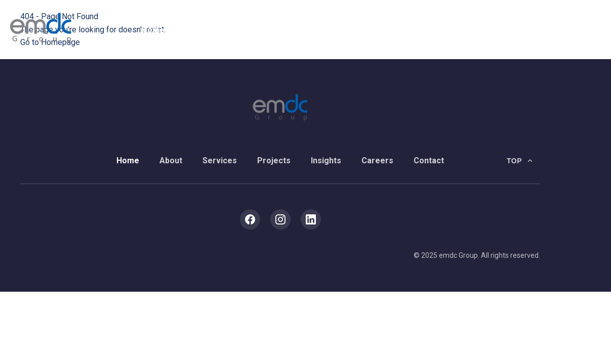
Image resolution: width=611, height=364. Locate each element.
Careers (403, 30)
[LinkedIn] (311, 219)
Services (245, 30)
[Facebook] (250, 219)
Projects (299, 30)
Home (153, 30)
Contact (454, 30)
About (196, 30)
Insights (351, 30)
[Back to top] (520, 161)
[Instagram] (280, 219)
